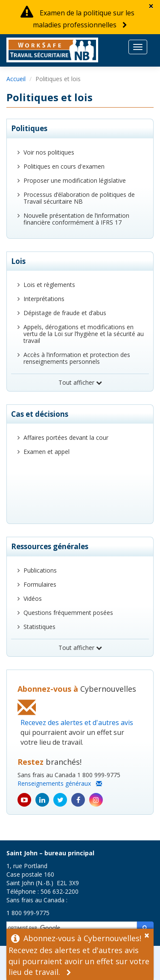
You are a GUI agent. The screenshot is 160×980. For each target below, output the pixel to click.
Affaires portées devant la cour (66, 437)
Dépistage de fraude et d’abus (65, 313)
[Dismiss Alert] (151, 6)
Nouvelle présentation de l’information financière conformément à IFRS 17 (76, 219)
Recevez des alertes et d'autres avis (77, 723)
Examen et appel (47, 452)
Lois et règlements (49, 285)
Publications (40, 570)
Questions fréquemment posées (68, 613)
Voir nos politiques (49, 152)
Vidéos (33, 598)
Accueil (16, 79)
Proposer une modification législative (75, 180)
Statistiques (39, 627)
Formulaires (40, 584)
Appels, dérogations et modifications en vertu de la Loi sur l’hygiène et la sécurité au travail (84, 334)
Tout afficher (80, 382)
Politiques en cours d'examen (64, 166)
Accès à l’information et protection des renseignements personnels (77, 358)
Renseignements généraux (60, 783)
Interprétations (44, 299)
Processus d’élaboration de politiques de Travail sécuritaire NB (79, 198)
